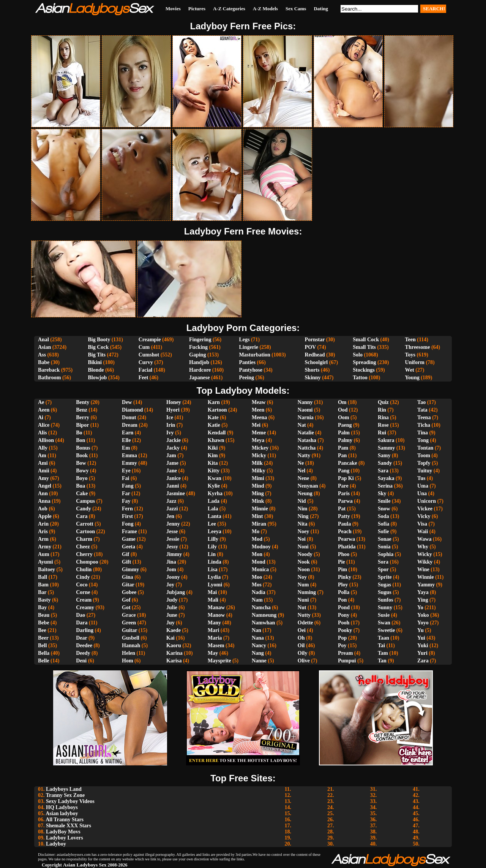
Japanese (199, 378)
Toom (424, 455)
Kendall (217, 433)
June (172, 615)
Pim (342, 569)
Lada (214, 501)
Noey (303, 531)
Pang (344, 471)
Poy (342, 645)
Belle (44, 661)
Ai (41, 417)
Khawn (216, 440)
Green (129, 623)
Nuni (303, 600)
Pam (343, 448)
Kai (170, 638)
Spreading (364, 362)
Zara (423, 661)
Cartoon (85, 531)
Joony (173, 577)
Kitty (214, 471)
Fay (126, 501)
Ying (423, 600)
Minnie (260, 509)
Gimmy (130, 569)
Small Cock (366, 340)
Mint (257, 516)
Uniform (415, 362)
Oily (303, 653)
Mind (258, 486)
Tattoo (360, 378)
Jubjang (176, 592)
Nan (256, 630)
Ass (42, 355)
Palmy (345, 440)
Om (342, 402)
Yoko (423, 615)
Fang (128, 486)
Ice (170, 417)
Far (126, 493)
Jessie (173, 539)
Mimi (258, 478)
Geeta (129, 547)
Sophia (386, 554)
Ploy (343, 585)
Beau (44, 615)
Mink (258, 501)
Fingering (200, 340)
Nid (302, 501)
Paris (344, 493)
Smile (384, 501)
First (127, 516)
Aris (43, 531)
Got (126, 607)
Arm (43, 539)
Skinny (313, 378)
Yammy (426, 585)
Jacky (173, 448)
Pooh (344, 623)
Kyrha (215, 493)
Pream (345, 653)
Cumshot (149, 355)
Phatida (347, 547)
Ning (303, 516)
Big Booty (99, 340)
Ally (43, 448)
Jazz (171, 501)
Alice (44, 425)
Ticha (424, 425)
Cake (82, 493)
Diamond (132, 410)
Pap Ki (346, 478)
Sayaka (386, 478)
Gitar (128, 585)
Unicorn (427, 501)
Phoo (344, 554)
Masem (216, 645)
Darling (85, 630)
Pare (343, 486)
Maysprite (219, 661)
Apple (45, 516)
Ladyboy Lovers (65, 838)
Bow (81, 463)
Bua (80, 486)
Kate (213, 417)
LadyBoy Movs (63, 832)
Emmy (129, 463)
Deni (81, 661)
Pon (342, 600)
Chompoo (87, 562)
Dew (127, 402)
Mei (256, 425)
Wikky (425, 562)
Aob (43, 509)
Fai (125, 478)
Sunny (385, 607)
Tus (421, 478)
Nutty (304, 615)
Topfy (424, 463)
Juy (170, 623)
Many (214, 623)
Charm (84, 539)
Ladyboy (56, 844)
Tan (382, 661)
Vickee (425, 509)
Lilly (213, 539)
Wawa (424, 539)
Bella (44, 653)
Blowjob (97, 378)
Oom (344, 417)
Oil (301, 645)
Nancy (259, 645)
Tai (381, 645)
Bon (80, 440)
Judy (172, 600)
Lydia (214, 577)
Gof (126, 600)
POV (310, 347)
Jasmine (176, 493)
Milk (257, 463)
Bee (42, 630)
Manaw (216, 607)
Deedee (84, 645)
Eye (126, 471)
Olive (304, 661)
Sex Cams (296, 9)
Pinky (345, 577)
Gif (125, 554)
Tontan (425, 448)
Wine (423, 569)
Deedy (83, 653)
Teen (410, 340)
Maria (215, 638)
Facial (146, 370)
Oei (302, 630)
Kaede (174, 630)
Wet (410, 370)
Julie (172, 607)
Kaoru (174, 645)
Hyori (173, 410)
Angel (45, 486)
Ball (43, 577)
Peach (345, 531)
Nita (303, 524)
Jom (171, 569)
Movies (173, 9)
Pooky (345, 630)
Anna (44, 501)
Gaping (197, 355)
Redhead (315, 355)
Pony (344, 615)
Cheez (83, 547)
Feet (144, 378)
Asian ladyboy (62, 813)
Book (82, 455)
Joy (170, 585)
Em (126, 448)
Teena (424, 417)
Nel (301, 471)
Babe (44, 362)
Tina (423, 433)
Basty (44, 600)
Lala (213, 509)
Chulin (84, 569)
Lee (212, 524)
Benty (83, 402)
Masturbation (254, 355)
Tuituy (425, 471)
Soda (383, 516)
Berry (83, 417)
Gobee (129, 592)
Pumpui (347, 661)
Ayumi (45, 562)
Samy (384, 455)
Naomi (305, 410)
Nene (303, 478)
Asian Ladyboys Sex (85, 865)
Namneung (264, 615)
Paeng (345, 425)
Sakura (386, 440)
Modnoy (261, 547)
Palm (344, 433)
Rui (382, 433)
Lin (212, 554)
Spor (383, 569)
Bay (42, 607)
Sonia (384, 547)
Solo (358, 355)
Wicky (425, 554)
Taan (383, 638)
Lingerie (249, 347)
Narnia (306, 417)
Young (412, 378)
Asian (44, 347)
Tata (422, 410)
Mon (257, 554)
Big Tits (97, 355)
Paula (344, 524)
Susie (384, 615)
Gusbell (131, 638)
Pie (342, 562)
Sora (383, 562)
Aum (44, 554)
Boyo (82, 478)
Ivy (170, 433)
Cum (144, 347)
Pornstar (315, 340)
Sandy (385, 463)
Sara (383, 471)
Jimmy (174, 554)
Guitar (129, 630)
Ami (43, 463)
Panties (247, 362)
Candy (84, 509)
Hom (128, 661)
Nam (257, 600)
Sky (382, 493)
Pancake (348, 463)
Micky (259, 455)
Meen (258, 410)
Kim (213, 455)
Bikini (95, 362)
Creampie (150, 340)
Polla (344, 592)
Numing (307, 592)
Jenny (173, 524)
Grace (129, 615)
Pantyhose (250, 370)
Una (422, 493)
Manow (216, 615)
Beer (43, 638)
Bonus (83, 448)
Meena (259, 417)
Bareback (49, 370)
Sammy (386, 448)
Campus (85, 501)
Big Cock (98, 347)
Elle (126, 440)
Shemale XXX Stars (69, 826)
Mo (256, 531)
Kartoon (217, 410)
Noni (303, 547)
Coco (82, 585)
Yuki (423, 645)
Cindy (83, 577)
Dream (130, 425)
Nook (304, 562)
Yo (420, 607)
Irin (171, 425)
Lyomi (215, 585)
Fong (128, 524)
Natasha (307, 440)
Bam (43, 585)
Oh (301, 638)
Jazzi (172, 509)
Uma (423, 486)
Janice (174, 478)
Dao (80, 615)
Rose (383, 425)
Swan (384, 623)
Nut (302, 607)
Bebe (44, 623)
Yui (421, 638)
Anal (43, 340)
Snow (384, 509)
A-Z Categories (229, 9)
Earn (128, 433)
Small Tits (364, 347)
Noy (302, 577)
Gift (126, 562)
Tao (421, 402)
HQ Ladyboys (62, 807)
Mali (213, 600)
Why (423, 547)
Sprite (385, 577)
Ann (43, 493)
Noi (302, 539)
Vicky (424, 516)
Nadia (259, 592)
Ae (41, 402)
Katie (214, 425)
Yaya (423, 592)
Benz (82, 410)
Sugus (385, 592)
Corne (83, 592)
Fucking (198, 347)
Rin (382, 410)
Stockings (364, 370)
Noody (305, 554)
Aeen (44, 410)
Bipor (82, 425)
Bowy (82, 471)
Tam (383, 653)
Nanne (259, 661)
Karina (174, 653)
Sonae (385, 539)
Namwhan (263, 623)
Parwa (345, 501)
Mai (212, 592)
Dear (81, 638)
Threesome (418, 347)
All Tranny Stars (65, 820)
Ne (301, 463)
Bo (79, 433)
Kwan (215, 478)
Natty (304, 455)
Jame (172, 463)
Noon (304, 569)
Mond (259, 562)
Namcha (261, 607)
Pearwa (346, 539)
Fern (127, 509)
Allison (46, 440)
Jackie (174, 440)
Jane (172, 471)
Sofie (383, 531)
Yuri (422, 653)
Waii (423, 531)
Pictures (197, 9)
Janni (173, 486)
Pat (342, 509)
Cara (82, 516)
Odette (305, 623)
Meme (259, 433)
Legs (244, 340)
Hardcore (200, 370)
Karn (214, 402)
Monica (260, 569)
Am (42, 455)
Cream (84, 600)
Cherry (84, 554)
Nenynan (308, 486)
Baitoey (47, 569)
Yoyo (423, 623)
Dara (82, 623)
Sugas (384, 585)
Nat (302, 425)
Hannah (131, 645)
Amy (43, 478)
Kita (213, 463)
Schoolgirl (316, 362)
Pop (342, 638)
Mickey (260, 448)
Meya (258, 440)
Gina (128, 577)
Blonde (96, 370)
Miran (259, 524)
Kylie (214, 486)
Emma (129, 455)
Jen (170, 516)
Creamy (85, 607)
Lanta (215, 516)
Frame (129, 531)
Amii (44, 471)
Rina (383, 417)
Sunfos (385, 600)
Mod (257, 539)
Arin (43, 524)
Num (303, 585)
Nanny (305, 402)
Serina (385, 486)
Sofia (383, 524)
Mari (213, 630)
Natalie (306, 433)
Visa (422, 524)
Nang (258, 653)
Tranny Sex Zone (65, 795)
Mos (257, 585)
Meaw (259, 402)
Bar (42, 592)
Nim (303, 509)
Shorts (312, 370)
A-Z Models (265, 9)
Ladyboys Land (64, 789)
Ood (343, 410)
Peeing (246, 378)
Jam (171, 455)
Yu (421, 630)
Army (45, 547)
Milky (259, 471)
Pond (344, 607)
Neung (305, 493)
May (213, 653)
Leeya (215, 531)
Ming (258, 493)
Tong (423, 440)
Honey (174, 402)
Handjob (199, 362)
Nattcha (307, 448)
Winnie (425, 577)
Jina (171, 562)
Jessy (172, 547)
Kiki (213, 448)
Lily (212, 547)
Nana (258, 638)
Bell (42, 645)
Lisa (213, 569)
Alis (42, 433)
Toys (410, 355)
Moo (257, 577)
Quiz (383, 402)
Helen (129, 653)
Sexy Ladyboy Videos (70, 801)
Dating (321, 9)
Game (129, 539)
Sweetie (386, 630)
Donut (129, 417)
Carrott (85, 524)
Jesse (172, 531)
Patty (344, 516)
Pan (342, 455)
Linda (215, 562)
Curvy (146, 362)
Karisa (174, 661)
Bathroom (49, 378)
